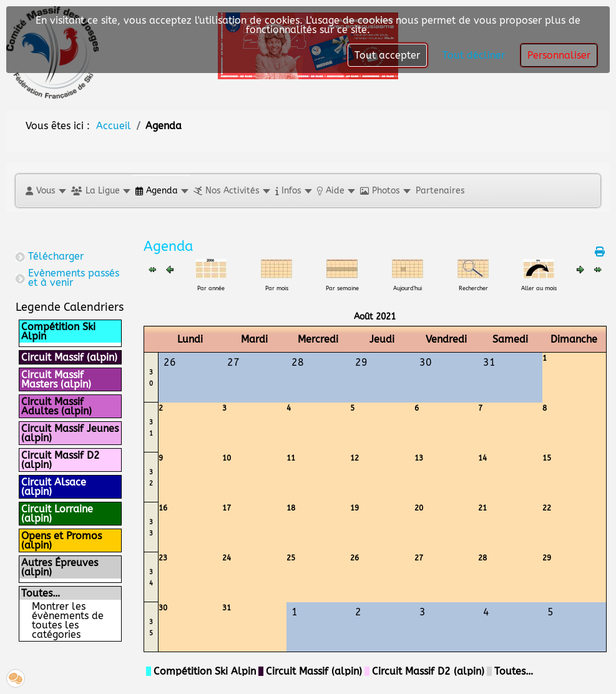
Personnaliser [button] (559, 55)
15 (547, 458)
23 (163, 558)
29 (547, 558)
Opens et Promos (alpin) (61, 540)
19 (354, 508)
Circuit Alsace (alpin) (54, 487)
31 (227, 608)
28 (482, 558)
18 (291, 508)
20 (419, 508)
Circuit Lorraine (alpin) (57, 514)
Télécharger (56, 256)
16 (163, 508)
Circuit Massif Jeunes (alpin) (70, 433)
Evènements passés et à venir (74, 278)
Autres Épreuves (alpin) (60, 567)
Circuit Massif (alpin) (69, 357)
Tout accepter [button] (387, 55)
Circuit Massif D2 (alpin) (61, 460)
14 (482, 458)
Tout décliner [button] (474, 55)
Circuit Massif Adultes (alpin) (56, 406)
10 (227, 458)
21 (482, 508)
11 (291, 458)
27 (419, 558)
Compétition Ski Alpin (58, 331)
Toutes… (41, 593)
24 (227, 558)
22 (547, 508)
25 (291, 558)
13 (419, 458)
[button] (45, 191)
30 (163, 608)
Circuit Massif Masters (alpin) (56, 379)
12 (354, 458)
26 (354, 558)
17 (227, 508)
